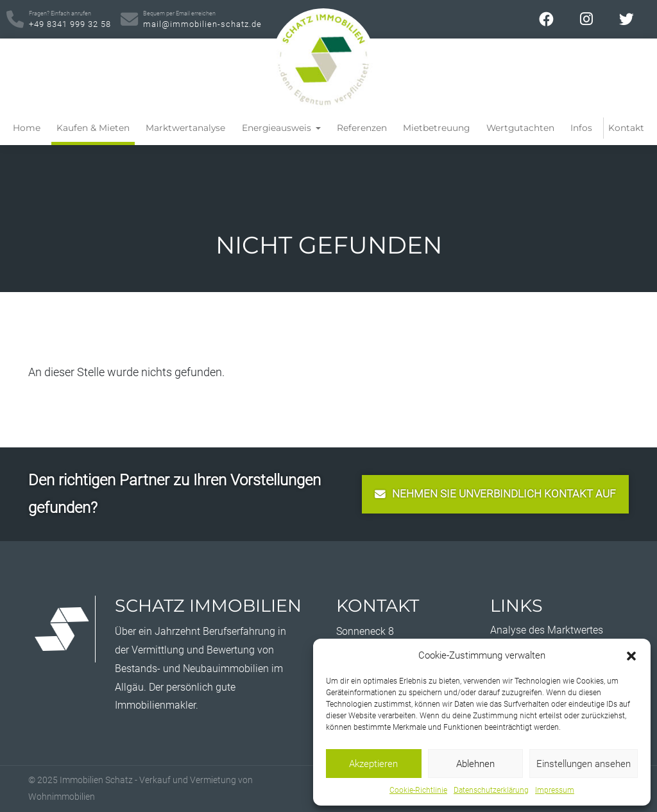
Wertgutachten (520, 128)
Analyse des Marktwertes (547, 630)
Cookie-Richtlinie (418, 790)
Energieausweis (278, 128)
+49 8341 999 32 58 (70, 19)
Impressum (555, 790)
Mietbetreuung (436, 128)
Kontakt (626, 128)
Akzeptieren (373, 764)
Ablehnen (475, 764)
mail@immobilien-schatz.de (202, 19)
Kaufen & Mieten (93, 128)
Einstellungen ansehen (584, 764)
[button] (631, 655)
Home (27, 128)
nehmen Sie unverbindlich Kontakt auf (495, 494)
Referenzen (362, 128)
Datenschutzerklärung (491, 790)
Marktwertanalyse (185, 128)
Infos (581, 128)
